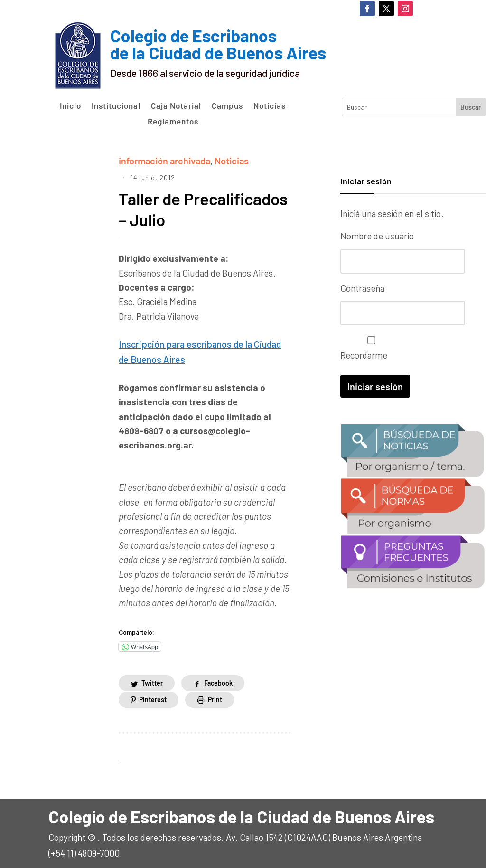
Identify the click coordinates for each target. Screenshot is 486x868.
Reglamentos (173, 122)
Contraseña (362, 288)
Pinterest (153, 697)
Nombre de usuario (377, 236)
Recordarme (369, 348)
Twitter (152, 681)
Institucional (116, 106)
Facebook (218, 681)
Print (215, 697)
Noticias (270, 106)
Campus (227, 106)
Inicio (70, 106)
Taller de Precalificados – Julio (199, 208)
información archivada (163, 160)
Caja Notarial (176, 106)
